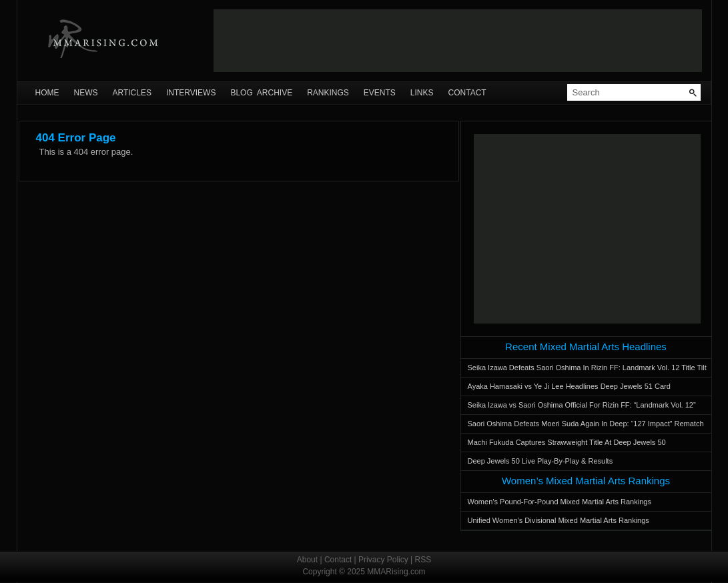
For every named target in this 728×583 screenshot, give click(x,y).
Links (422, 93)
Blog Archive (261, 93)
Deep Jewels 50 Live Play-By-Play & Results (540, 461)
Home (47, 93)
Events (380, 93)
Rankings (328, 93)
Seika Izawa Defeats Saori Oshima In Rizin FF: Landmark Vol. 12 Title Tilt (587, 368)
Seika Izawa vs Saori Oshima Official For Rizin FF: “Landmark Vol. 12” (582, 405)
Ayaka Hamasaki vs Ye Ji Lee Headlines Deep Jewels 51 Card (569, 386)
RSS (423, 560)
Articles (132, 93)
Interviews (191, 93)
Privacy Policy (383, 560)
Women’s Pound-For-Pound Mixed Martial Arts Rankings (560, 502)
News (86, 93)
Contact (467, 93)
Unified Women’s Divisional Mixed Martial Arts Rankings (559, 520)
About (307, 560)
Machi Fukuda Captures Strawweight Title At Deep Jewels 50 (567, 442)
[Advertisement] (458, 41)
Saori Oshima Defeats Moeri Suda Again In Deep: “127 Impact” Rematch (586, 424)
